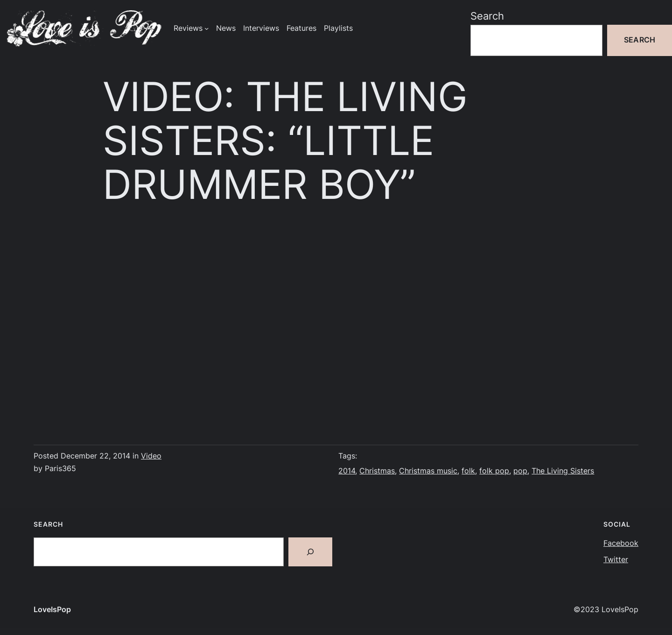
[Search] (310, 552)
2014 (347, 471)
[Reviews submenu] (206, 28)
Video (151, 456)
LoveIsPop (52, 610)
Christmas (377, 471)
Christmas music (428, 471)
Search (487, 16)
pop (520, 471)
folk (468, 471)
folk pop (494, 471)
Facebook (621, 543)
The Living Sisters (563, 471)
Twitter (616, 560)
